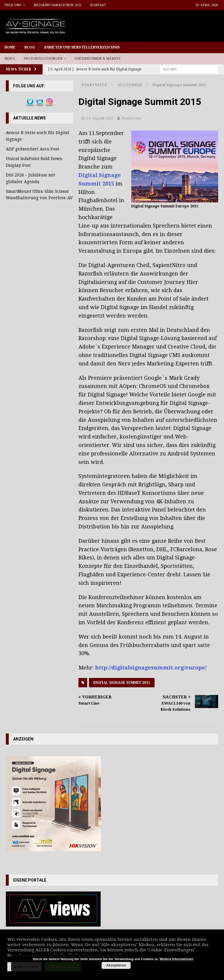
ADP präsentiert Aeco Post (32, 149)
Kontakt (98, 5)
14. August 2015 (100, 118)
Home (10, 47)
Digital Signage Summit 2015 (122, 683)
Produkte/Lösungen (43, 59)
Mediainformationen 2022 (57, 5)
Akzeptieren (116, 965)
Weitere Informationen (177, 959)
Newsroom (131, 118)
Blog (30, 47)
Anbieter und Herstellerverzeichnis (82, 47)
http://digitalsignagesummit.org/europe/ (151, 668)
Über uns (13, 5)
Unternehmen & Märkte (98, 59)
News (10, 59)
